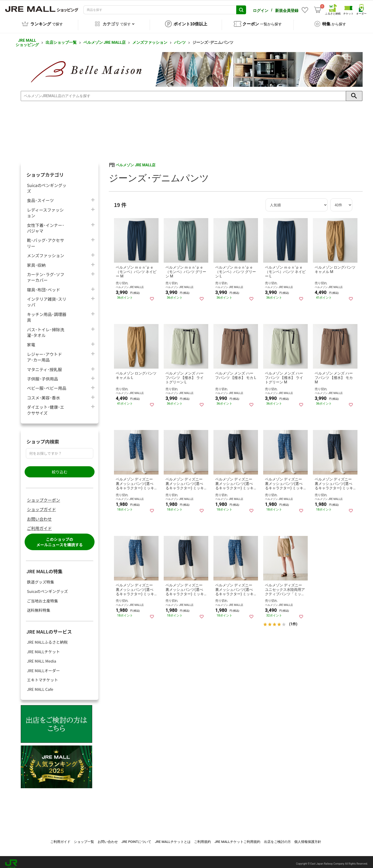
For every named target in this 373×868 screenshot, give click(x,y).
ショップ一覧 (84, 838)
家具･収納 (36, 261)
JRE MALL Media (42, 657)
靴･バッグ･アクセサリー (45, 239)
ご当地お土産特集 (42, 597)
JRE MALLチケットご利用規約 (237, 838)
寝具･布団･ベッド (44, 286)
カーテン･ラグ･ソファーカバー (46, 274)
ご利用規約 (202, 838)
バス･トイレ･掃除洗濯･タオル (46, 329)
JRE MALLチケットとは (173, 838)
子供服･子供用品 (42, 375)
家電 (31, 341)
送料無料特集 (39, 607)
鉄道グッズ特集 (41, 578)
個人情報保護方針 (308, 838)
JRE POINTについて (136, 838)
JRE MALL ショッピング (27, 39)
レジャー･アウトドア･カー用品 (44, 353)
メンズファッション (150, 39)
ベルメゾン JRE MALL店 (105, 39)
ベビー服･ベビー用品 (47, 384)
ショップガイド (41, 506)
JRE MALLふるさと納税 (47, 638)
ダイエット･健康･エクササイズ (46, 406)
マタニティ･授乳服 (44, 366)
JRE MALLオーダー (43, 667)
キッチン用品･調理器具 (47, 313)
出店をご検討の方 (277, 838)
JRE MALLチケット (43, 648)
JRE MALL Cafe (40, 686)
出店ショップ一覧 (61, 39)
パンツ (180, 39)
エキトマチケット (42, 676)
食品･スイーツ (40, 196)
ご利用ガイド (39, 525)
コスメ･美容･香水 (44, 394)
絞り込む (60, 468)
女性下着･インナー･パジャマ (46, 224)
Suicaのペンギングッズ (47, 184)
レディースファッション (45, 209)
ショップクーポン (44, 496)
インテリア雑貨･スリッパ (47, 298)
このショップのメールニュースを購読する (59, 538)
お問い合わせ (39, 515)
